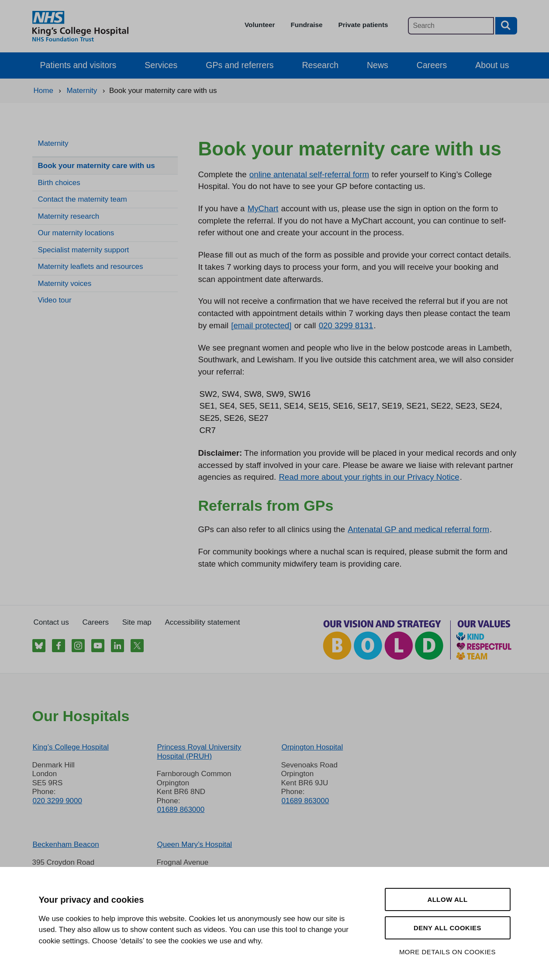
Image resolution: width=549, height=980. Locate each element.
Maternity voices (65, 284)
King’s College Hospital (71, 747)
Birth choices (59, 183)
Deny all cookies (447, 928)
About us (492, 65)
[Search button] (506, 26)
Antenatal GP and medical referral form (418, 529)
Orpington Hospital (312, 747)
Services (161, 65)
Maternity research (69, 216)
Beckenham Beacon (66, 844)
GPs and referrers (240, 65)
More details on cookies (447, 952)
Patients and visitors (78, 65)
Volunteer (260, 25)
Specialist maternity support (84, 250)
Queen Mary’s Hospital (194, 844)
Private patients (363, 25)
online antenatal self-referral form (309, 174)
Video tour (55, 300)
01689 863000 (181, 810)
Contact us (51, 622)
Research (320, 65)
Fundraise (306, 25)
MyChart (263, 208)
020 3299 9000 (57, 801)
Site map (137, 622)
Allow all (447, 899)
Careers (432, 65)
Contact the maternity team (83, 199)
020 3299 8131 (346, 325)
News (378, 65)
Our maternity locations (76, 233)
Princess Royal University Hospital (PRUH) (199, 751)
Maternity (53, 143)
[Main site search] (451, 26)
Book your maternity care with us (97, 166)
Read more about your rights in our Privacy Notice (369, 477)
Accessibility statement (203, 622)
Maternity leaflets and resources (91, 266)
